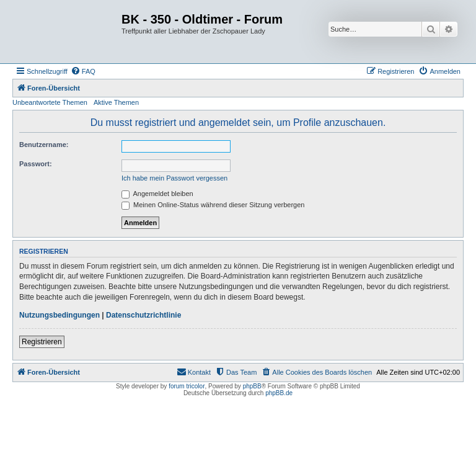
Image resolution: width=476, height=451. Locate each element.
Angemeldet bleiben (157, 194)
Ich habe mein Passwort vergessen (174, 178)
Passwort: (36, 164)
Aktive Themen (116, 102)
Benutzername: (44, 145)
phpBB (252, 386)
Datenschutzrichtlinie (143, 315)
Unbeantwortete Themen (50, 102)
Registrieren (42, 342)
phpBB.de (279, 393)
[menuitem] (83, 71)
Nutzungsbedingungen (59, 315)
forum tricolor (187, 386)
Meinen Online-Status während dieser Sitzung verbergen (213, 205)
